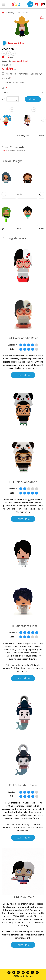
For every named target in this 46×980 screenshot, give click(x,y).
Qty (4, 99)
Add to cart (33, 99)
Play (30, 4)
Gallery (11, 12)
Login (4, 151)
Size (4, 88)
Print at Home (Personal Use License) (23, 74)
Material (7, 78)
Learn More (23, 375)
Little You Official (16, 43)
